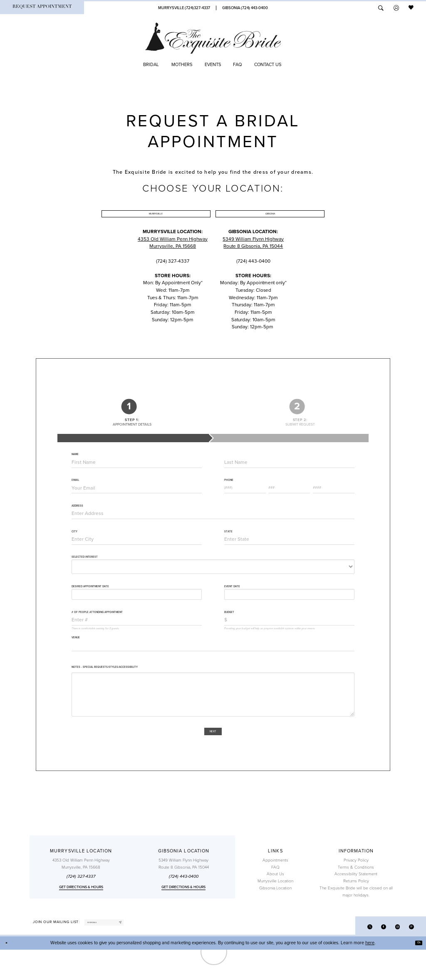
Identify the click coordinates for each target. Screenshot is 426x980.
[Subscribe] (149, 950)
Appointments (275, 886)
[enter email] (119, 950)
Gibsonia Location (275, 914)
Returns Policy (356, 907)
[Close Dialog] (9, 973)
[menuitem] (42, 8)
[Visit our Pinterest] (409, 955)
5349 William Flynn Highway (253, 259)
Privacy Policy (356, 886)
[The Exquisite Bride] (213, 38)
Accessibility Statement (356, 900)
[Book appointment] (42, 8)
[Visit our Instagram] (392, 955)
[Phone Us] (184, 8)
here (370, 973)
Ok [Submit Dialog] (416, 973)
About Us (275, 900)
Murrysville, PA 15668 (173, 266)
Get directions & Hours (81, 912)
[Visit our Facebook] (374, 955)
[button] (396, 8)
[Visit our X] (356, 955)
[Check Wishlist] (411, 8)
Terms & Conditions (356, 893)
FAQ (275, 893)
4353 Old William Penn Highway (173, 259)
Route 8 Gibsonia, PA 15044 (253, 266)
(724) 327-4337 (81, 902)
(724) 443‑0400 (184, 902)
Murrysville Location (275, 907)
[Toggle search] (381, 8)
